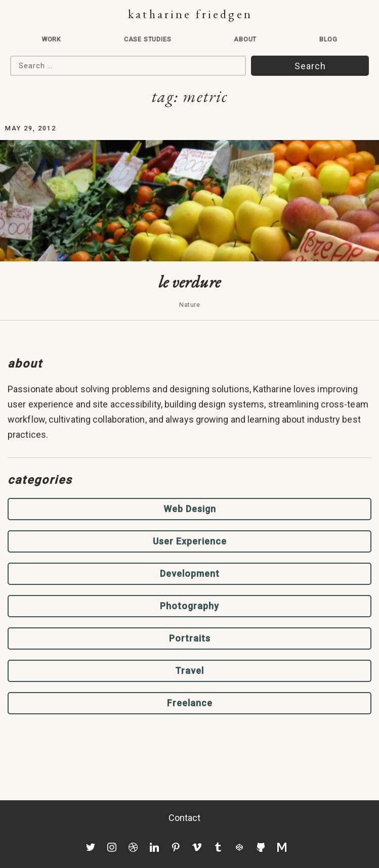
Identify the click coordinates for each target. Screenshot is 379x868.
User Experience (190, 541)
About (245, 39)
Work (51, 39)
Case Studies (148, 39)
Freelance (190, 703)
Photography (189, 606)
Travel (189, 671)
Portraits (190, 638)
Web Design (190, 509)
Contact (185, 818)
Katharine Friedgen (190, 14)
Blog (328, 39)
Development (190, 574)
